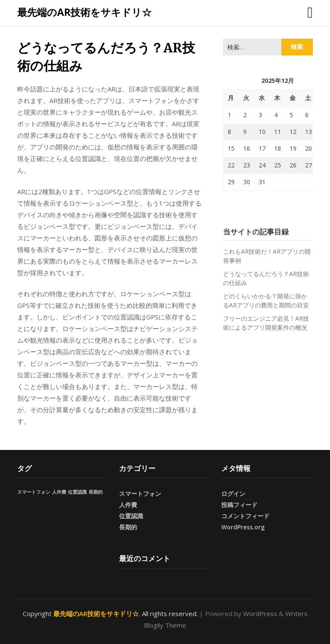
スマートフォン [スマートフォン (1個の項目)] (34, 492)
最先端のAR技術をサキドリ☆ (84, 12)
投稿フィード (239, 505)
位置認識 (131, 516)
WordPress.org (243, 527)
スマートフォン (140, 494)
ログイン (233, 494)
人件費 (128, 505)
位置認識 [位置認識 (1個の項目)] (77, 492)
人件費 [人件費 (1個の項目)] (59, 492)
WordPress (260, 614)
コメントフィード (245, 516)
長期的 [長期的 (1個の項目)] (96, 492)
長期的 (128, 527)
